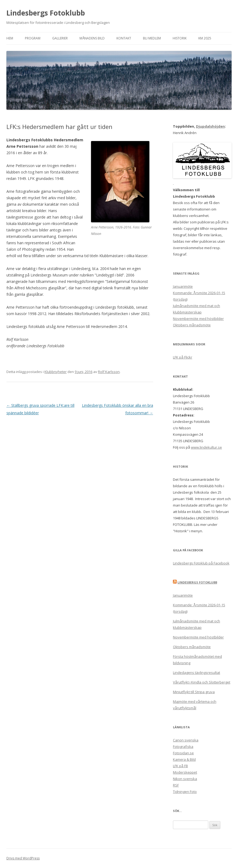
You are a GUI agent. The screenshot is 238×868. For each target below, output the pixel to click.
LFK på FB (180, 766)
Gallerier (60, 38)
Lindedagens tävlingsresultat (197, 673)
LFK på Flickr (183, 357)
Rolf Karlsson (109, 372)
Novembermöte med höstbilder (198, 319)
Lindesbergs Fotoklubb (46, 13)
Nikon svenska (185, 779)
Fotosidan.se (183, 753)
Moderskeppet (185, 772)
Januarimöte (183, 286)
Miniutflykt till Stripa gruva (194, 692)
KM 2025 (205, 38)
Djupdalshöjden (210, 126)
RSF (176, 785)
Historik (180, 38)
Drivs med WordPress (23, 858)
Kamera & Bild (184, 759)
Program (33, 38)
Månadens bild (92, 38)
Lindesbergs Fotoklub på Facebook (201, 563)
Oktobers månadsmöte (192, 325)
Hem (10, 38)
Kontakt (124, 38)
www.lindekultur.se (206, 447)
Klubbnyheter (56, 372)
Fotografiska (183, 747)
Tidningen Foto (185, 792)
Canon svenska (186, 740)
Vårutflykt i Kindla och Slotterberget (202, 682)
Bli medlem (152, 38)
